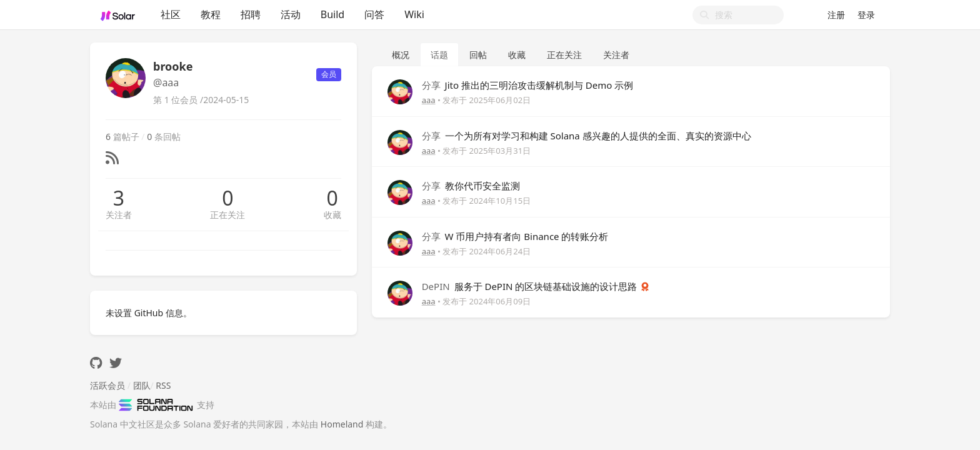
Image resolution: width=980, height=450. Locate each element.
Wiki (414, 14)
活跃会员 (107, 385)
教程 (211, 14)
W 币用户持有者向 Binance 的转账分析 (515, 236)
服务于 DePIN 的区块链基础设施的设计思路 (531, 286)
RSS (163, 385)
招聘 (251, 14)
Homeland (342, 424)
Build (332, 14)
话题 (439, 55)
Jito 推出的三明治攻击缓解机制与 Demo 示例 (528, 85)
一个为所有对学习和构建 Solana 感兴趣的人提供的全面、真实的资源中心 (587, 136)
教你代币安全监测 (471, 186)
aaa (429, 100)
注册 (836, 15)
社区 (171, 14)
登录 (866, 15)
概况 (401, 55)
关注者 (119, 215)
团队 (142, 385)
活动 (291, 14)
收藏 (332, 215)
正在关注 (227, 215)
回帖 (478, 55)
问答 (374, 14)
